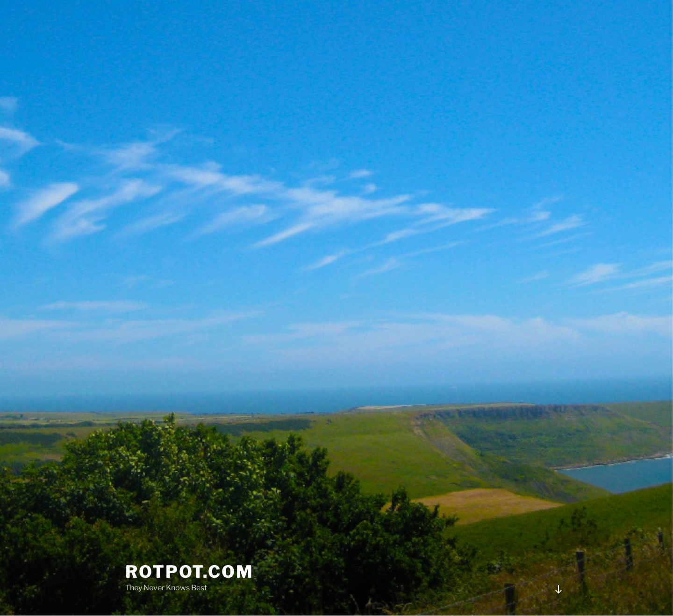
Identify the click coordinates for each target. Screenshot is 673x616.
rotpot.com (190, 572)
